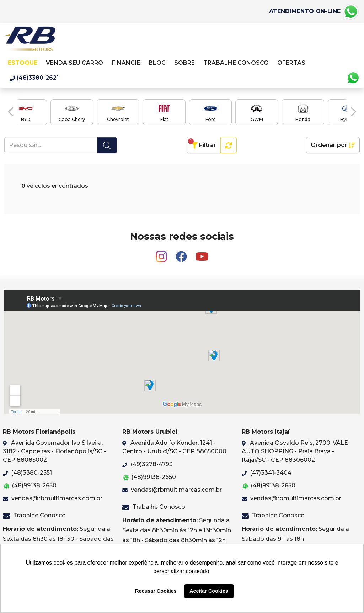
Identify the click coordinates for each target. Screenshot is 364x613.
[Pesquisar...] (51, 145)
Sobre (184, 63)
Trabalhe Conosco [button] (237, 63)
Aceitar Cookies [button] (209, 591)
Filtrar (202, 144)
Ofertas (291, 63)
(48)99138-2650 (30, 486)
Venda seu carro (74, 63)
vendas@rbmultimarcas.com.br (53, 498)
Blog (157, 63)
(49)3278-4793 (148, 464)
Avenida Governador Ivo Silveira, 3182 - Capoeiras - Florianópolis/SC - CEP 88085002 (54, 451)
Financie (126, 63)
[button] (10, 112)
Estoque (23, 63)
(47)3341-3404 (267, 473)
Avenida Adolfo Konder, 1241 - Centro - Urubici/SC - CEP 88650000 (174, 447)
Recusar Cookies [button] (156, 591)
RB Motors (30, 41)
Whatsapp (353, 78)
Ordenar (333, 145)
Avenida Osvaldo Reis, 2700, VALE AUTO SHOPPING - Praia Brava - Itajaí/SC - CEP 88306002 (295, 451)
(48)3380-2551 (27, 473)
